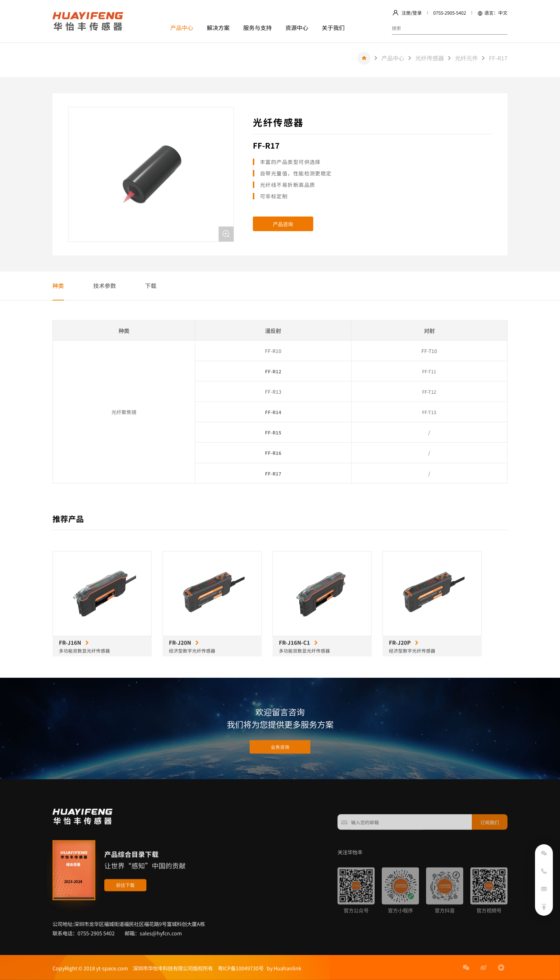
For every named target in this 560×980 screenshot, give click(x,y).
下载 (151, 286)
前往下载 (125, 916)
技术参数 (105, 286)
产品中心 (182, 28)
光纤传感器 (430, 58)
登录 (417, 13)
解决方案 (218, 28)
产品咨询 (283, 224)
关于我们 (333, 28)
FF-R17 (498, 58)
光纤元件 (466, 58)
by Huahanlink (282, 968)
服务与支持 (257, 28)
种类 (58, 286)
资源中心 (297, 28)
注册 (406, 13)
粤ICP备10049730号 (241, 968)
